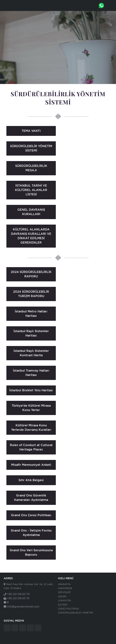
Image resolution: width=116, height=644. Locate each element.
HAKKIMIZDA (65, 588)
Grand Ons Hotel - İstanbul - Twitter (23, 628)
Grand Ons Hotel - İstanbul (14, 5)
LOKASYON (64, 600)
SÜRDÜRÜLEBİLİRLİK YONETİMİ (75, 613)
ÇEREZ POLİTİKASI (68, 609)
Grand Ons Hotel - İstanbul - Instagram (30, 628)
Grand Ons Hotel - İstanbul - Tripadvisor (7, 628)
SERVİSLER (64, 592)
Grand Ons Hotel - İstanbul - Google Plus (38, 628)
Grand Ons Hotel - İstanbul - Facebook (15, 628)
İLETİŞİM (63, 605)
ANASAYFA (64, 584)
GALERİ (62, 596)
